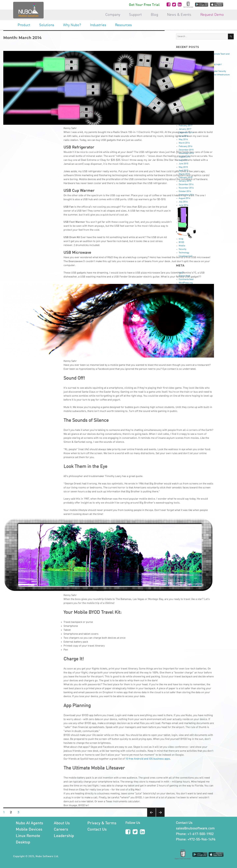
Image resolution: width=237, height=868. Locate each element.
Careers (61, 830)
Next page (160, 817)
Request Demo (212, 15)
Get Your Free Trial (144, 5)
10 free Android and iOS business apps (148, 759)
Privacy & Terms (102, 823)
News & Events (179, 15)
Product (24, 25)
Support (135, 15)
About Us (62, 823)
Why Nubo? (72, 25)
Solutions (47, 25)
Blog (154, 15)
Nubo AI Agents (29, 823)
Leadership (64, 836)
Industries (98, 25)
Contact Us (97, 830)
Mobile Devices (29, 830)
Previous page (151, 817)
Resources (123, 25)
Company (113, 15)
